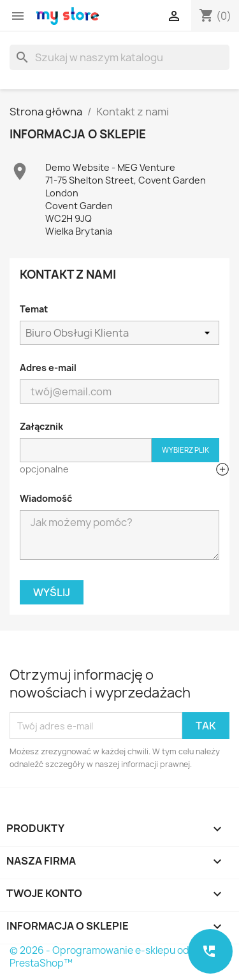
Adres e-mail (48, 368)
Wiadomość (46, 498)
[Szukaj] (119, 57)
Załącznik (41, 426)
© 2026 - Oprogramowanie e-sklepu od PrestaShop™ (99, 957)
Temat (34, 309)
